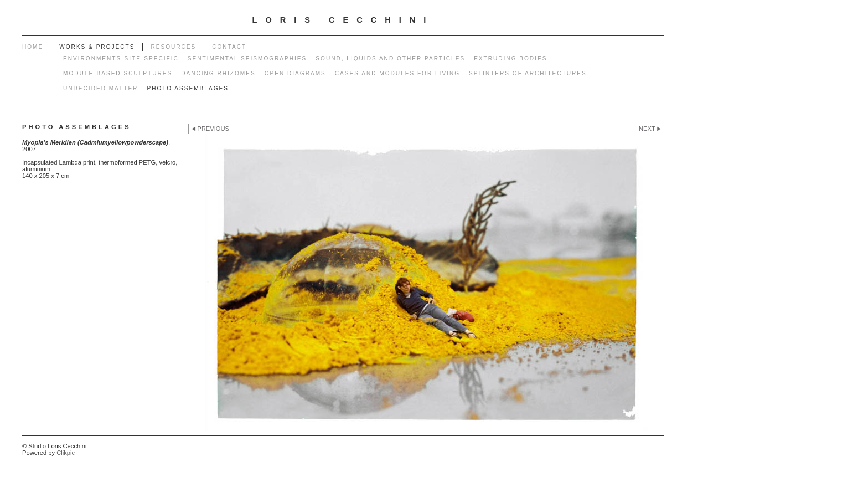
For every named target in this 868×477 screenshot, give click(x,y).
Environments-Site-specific (121, 58)
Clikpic (66, 453)
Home (33, 47)
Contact (229, 47)
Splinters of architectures (528, 73)
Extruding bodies (510, 58)
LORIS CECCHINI (343, 20)
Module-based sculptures (118, 73)
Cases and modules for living (397, 73)
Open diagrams (295, 73)
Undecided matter (100, 88)
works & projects (97, 47)
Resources (173, 47)
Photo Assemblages (188, 88)
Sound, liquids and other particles (390, 58)
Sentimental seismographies (247, 58)
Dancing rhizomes (218, 73)
